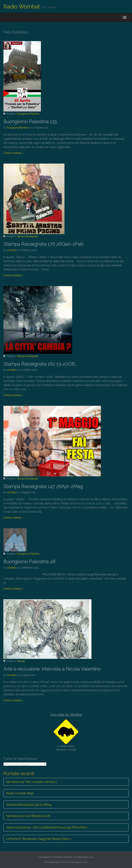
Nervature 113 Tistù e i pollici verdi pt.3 (31, 782)
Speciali (21, 661)
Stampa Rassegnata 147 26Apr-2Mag (43, 486)
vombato (11, 250)
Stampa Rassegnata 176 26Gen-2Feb (43, 244)
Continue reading (14, 153)
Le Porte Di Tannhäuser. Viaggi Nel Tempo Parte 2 (39, 839)
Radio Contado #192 (20, 793)
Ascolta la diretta (66, 715)
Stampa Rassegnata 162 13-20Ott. (40, 364)
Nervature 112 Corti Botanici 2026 (28, 816)
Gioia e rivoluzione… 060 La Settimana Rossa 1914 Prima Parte (47, 827)
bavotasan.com (80, 862)
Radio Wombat (22, 6)
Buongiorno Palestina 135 (30, 122)
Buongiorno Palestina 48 (29, 562)
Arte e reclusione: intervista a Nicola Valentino (52, 669)
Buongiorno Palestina (28, 114)
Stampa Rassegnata (27, 236)
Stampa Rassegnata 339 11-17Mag (29, 805)
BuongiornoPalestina (18, 128)
